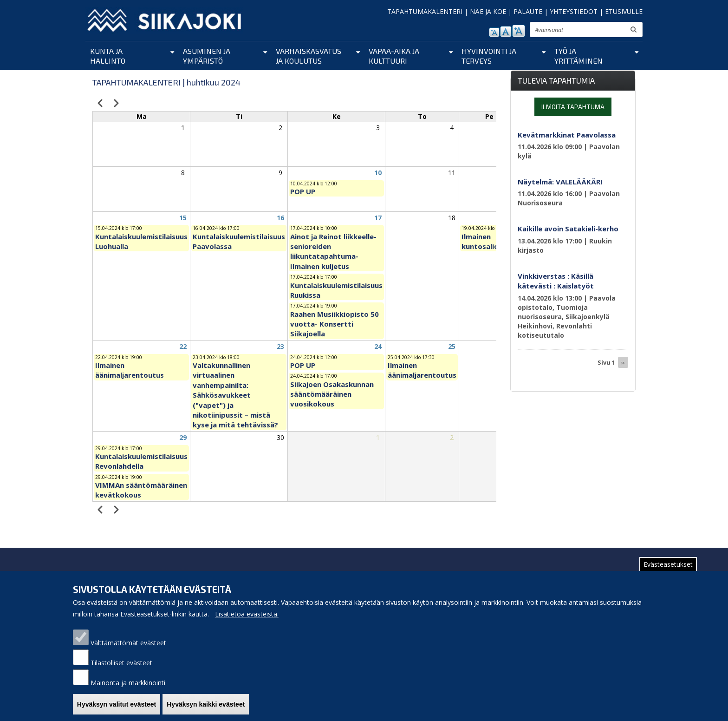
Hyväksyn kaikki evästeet (206, 708)
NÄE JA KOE (488, 11)
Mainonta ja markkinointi (128, 687)
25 (452, 346)
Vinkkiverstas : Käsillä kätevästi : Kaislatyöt (556, 281)
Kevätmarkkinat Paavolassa (567, 135)
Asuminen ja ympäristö (207, 56)
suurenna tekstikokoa (519, 31)
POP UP (303, 191)
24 (378, 346)
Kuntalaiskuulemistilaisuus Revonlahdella (141, 461)
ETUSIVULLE (624, 11)
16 (280, 218)
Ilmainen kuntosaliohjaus (489, 241)
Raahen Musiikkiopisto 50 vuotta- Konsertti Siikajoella (335, 324)
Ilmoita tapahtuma (573, 107)
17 (378, 218)
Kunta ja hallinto (108, 56)
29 (183, 437)
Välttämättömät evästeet (128, 647)
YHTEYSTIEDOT (574, 11)
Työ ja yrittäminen (578, 56)
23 (280, 346)
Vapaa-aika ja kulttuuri (394, 56)
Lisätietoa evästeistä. (247, 618)
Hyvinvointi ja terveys (489, 56)
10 (378, 173)
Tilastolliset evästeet (121, 667)
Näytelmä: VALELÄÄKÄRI (560, 182)
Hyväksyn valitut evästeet (117, 708)
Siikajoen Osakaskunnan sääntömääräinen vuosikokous (332, 394)
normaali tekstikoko (506, 32)
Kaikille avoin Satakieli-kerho (568, 229)
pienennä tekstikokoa (494, 32)
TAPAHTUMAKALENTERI (425, 11)
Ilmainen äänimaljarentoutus (130, 370)
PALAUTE (528, 11)
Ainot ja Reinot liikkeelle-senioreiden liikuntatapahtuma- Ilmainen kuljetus (333, 251)
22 (183, 346)
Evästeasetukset (668, 568)
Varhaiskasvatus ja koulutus (309, 56)
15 (183, 218)
